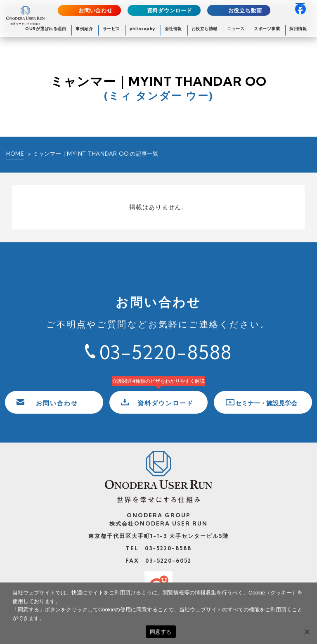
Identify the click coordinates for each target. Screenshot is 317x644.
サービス (111, 29)
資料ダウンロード (170, 11)
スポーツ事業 (267, 29)
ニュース (236, 29)
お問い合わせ (96, 11)
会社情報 (173, 29)
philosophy (142, 29)
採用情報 (298, 29)
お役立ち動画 (245, 11)
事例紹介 (84, 29)
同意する (161, 632)
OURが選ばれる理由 (46, 29)
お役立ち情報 (205, 29)
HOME (15, 154)
